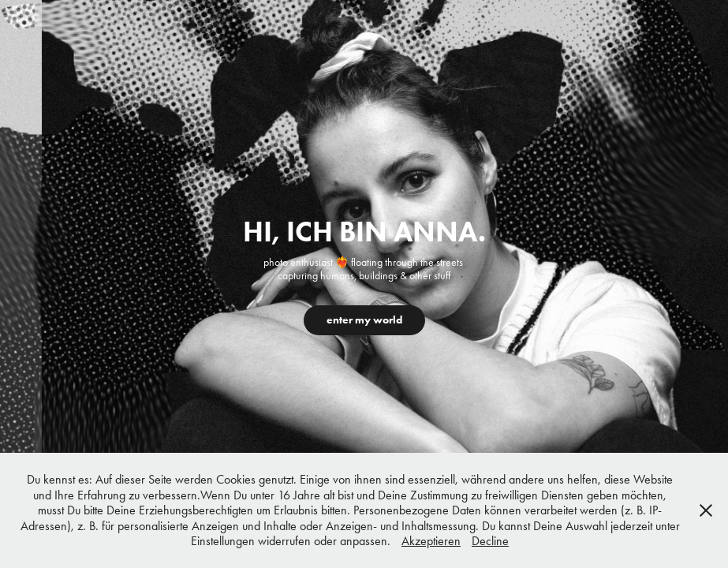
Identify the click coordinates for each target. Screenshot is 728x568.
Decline (490, 541)
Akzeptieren (431, 541)
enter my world (364, 320)
